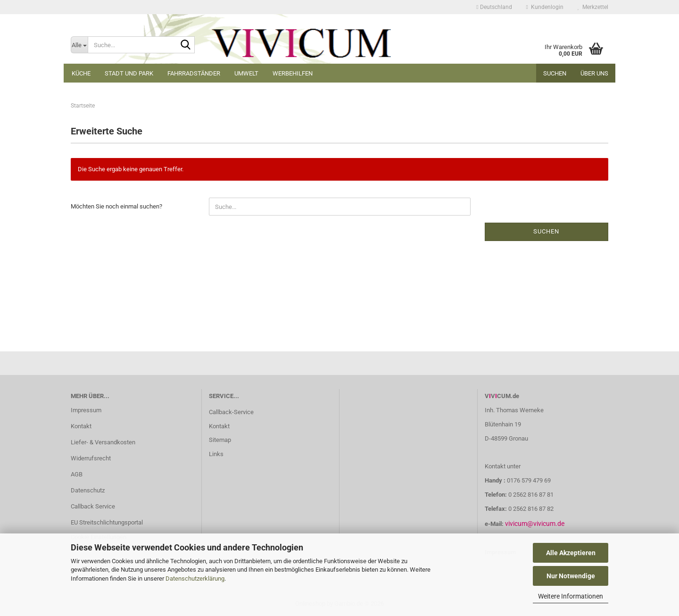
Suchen (555, 73)
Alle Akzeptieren (571, 553)
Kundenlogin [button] (545, 7)
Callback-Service (231, 412)
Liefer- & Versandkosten (103, 442)
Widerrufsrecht (91, 458)
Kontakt (81, 426)
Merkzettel (593, 7)
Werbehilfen (293, 73)
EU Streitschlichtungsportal (107, 522)
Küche (81, 73)
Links (216, 454)
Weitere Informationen (571, 596)
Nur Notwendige (571, 576)
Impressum (86, 410)
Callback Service (93, 506)
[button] (494, 7)
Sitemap (220, 440)
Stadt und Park (129, 73)
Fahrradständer (194, 73)
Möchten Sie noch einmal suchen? (116, 206)
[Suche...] (79, 45)
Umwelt (246, 73)
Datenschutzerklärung (195, 579)
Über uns (594, 73)
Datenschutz (88, 490)
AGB (77, 474)
